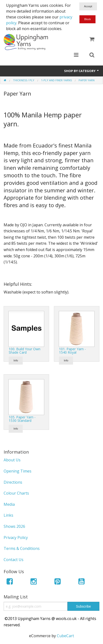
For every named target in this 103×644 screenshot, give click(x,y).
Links (8, 515)
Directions (13, 482)
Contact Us (14, 560)
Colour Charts (16, 493)
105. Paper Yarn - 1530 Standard (22, 419)
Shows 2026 (14, 526)
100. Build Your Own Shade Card (25, 351)
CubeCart (65, 636)
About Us (12, 460)
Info (16, 360)
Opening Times (18, 471)
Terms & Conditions (22, 548)
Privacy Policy (16, 538)
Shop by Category (82, 71)
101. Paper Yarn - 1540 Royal (72, 351)
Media (9, 504)
